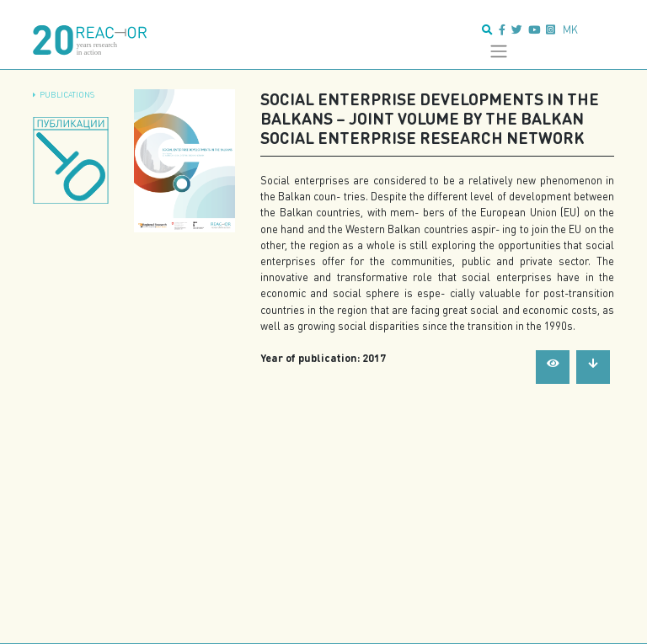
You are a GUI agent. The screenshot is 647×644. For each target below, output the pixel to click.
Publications (67, 95)
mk (570, 29)
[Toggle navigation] (498, 51)
